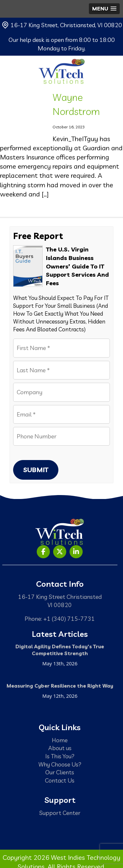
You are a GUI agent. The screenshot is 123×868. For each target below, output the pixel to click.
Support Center (60, 813)
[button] (104, 9)
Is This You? (60, 756)
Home (60, 740)
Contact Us (60, 780)
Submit (36, 470)
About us (60, 748)
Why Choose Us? (60, 764)
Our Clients (60, 772)
